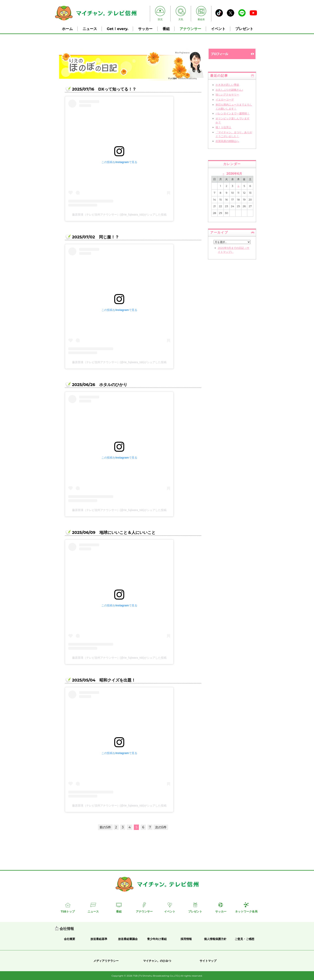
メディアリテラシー (106, 961)
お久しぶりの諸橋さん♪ (229, 90)
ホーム (67, 29)
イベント (218, 29)
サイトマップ (208, 961)
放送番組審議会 (128, 939)
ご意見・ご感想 (244, 939)
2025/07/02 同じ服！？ (95, 237)
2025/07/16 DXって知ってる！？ (104, 89)
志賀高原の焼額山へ (227, 141)
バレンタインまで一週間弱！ (233, 113)
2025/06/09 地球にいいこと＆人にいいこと (114, 532)
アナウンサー (190, 29)
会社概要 (70, 939)
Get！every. (118, 29)
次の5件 (161, 827)
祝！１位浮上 (223, 127)
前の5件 (105, 827)
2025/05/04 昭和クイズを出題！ (104, 680)
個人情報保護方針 (215, 939)
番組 (166, 29)
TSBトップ (68, 911)
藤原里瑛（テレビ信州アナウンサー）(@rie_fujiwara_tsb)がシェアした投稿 (119, 215)
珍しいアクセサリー (227, 95)
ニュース (90, 29)
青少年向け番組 (157, 939)
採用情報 (186, 939)
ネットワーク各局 (246, 911)
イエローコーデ (225, 100)
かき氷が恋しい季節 (227, 85)
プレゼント (244, 29)
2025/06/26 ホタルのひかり (99, 385)
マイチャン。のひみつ (157, 961)
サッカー (145, 29)
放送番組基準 (99, 939)
